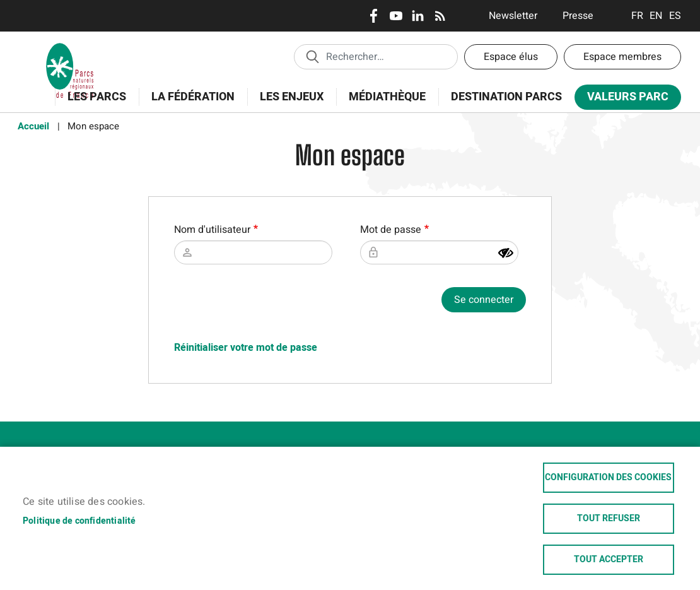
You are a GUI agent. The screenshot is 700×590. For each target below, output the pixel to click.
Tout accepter (609, 560)
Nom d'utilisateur (212, 230)
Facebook (374, 16)
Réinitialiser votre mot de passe (246, 348)
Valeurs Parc (624, 99)
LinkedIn (418, 16)
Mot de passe (391, 230)
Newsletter (513, 16)
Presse (578, 16)
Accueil (33, 126)
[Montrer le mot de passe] (506, 253)
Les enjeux (288, 104)
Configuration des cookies (608, 478)
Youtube (396, 16)
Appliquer (312, 56)
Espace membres (622, 57)
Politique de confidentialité (79, 521)
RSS (440, 16)
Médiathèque (387, 97)
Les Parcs (93, 104)
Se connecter (484, 300)
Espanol (675, 16)
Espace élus (511, 57)
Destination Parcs (506, 97)
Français (637, 16)
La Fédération (189, 104)
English (656, 16)
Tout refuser (609, 519)
